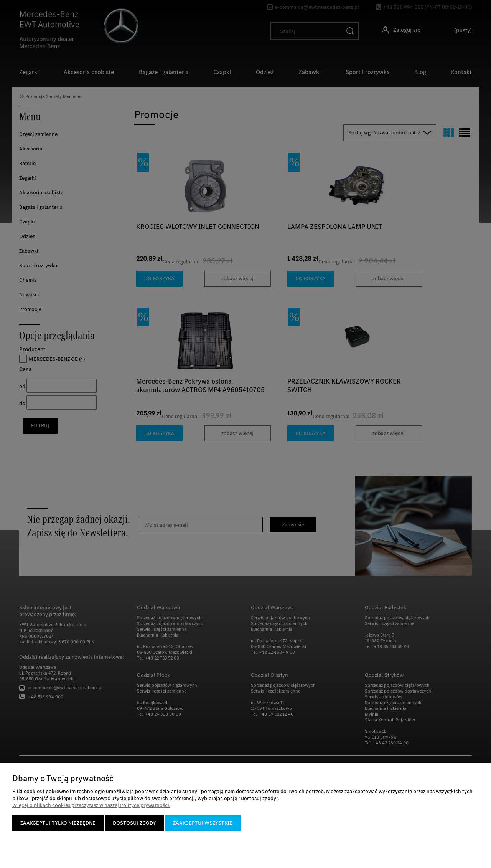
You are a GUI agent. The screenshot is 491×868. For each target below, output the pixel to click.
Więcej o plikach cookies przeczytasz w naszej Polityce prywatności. (91, 805)
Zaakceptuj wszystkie (203, 823)
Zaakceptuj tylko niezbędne (58, 823)
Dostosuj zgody (134, 823)
